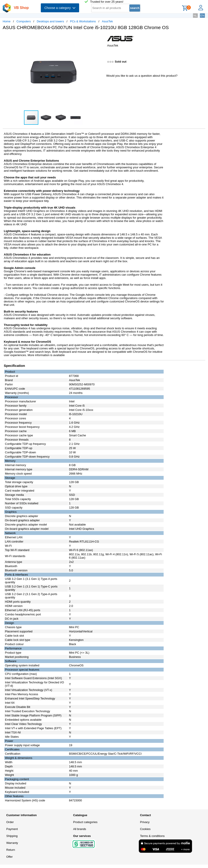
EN (202, 16)
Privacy (145, 822)
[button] (100, 38)
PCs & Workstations (83, 21)
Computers (24, 21)
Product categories (85, 822)
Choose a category (60, 8)
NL (195, 16)
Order (10, 822)
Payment (12, 829)
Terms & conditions (152, 836)
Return (11, 850)
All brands (80, 829)
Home (7, 21)
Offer (10, 857)
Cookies (145, 829)
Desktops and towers (50, 21)
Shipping (12, 836)
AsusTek (107, 21)
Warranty (12, 843)
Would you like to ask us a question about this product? (142, 76)
